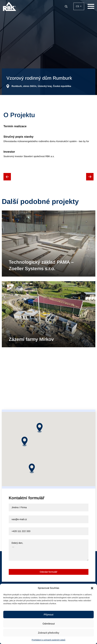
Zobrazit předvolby (49, 633)
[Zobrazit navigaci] (91, 6)
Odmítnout (49, 624)
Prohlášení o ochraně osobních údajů (48, 640)
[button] (92, 588)
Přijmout (48, 615)
